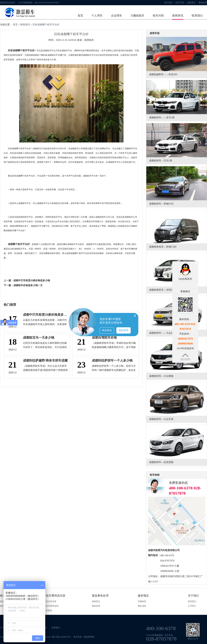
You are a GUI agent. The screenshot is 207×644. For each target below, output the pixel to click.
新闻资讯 (178, 16)
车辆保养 (142, 601)
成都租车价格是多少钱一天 (28, 285)
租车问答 (158, 16)
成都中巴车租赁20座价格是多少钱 (32, 280)
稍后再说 (107, 330)
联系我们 (197, 16)
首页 (80, 16)
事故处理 (203, 3)
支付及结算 (51, 601)
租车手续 (181, 3)
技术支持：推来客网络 (84, 637)
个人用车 (97, 16)
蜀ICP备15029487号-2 (61, 637)
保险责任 (192, 3)
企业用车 (117, 16)
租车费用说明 (52, 606)
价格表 (49, 610)
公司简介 (192, 606)
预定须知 (142, 606)
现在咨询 (124, 330)
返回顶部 (185, 359)
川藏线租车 (137, 16)
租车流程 (169, 3)
